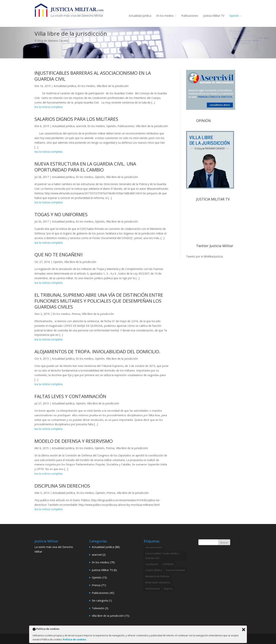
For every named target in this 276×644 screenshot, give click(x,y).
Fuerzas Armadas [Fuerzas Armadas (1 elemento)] (175, 570)
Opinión (234, 16)
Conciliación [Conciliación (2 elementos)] (152, 564)
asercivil (81, 126)
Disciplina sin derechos (62, 486)
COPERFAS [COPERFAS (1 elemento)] (168, 564)
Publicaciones (190, 16)
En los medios (165, 16)
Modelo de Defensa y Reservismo (74, 441)
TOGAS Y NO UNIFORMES (61, 214)
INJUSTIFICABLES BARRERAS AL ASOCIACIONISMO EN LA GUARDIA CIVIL (93, 76)
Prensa (76, 314)
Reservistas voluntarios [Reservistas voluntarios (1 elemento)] (158, 582)
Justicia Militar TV (214, 16)
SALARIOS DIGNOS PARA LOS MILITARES (76, 119)
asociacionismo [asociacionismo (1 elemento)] (154, 547)
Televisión (98, 608)
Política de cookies (75, 639)
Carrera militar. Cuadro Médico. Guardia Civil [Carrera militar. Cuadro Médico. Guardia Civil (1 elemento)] (163, 556)
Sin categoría (100, 601)
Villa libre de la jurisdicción (113, 86)
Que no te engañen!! (59, 255)
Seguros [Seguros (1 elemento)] (168, 589)
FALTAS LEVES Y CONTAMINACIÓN (70, 396)
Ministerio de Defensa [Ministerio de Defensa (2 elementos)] (157, 576)
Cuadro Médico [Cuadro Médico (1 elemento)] (154, 570)
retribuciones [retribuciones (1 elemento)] (153, 589)
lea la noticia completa (48, 107)
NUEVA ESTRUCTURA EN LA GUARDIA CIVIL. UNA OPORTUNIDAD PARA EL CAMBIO (85, 167)
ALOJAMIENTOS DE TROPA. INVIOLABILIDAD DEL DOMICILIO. (97, 351)
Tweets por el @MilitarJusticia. (205, 256)
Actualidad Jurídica (140, 16)
